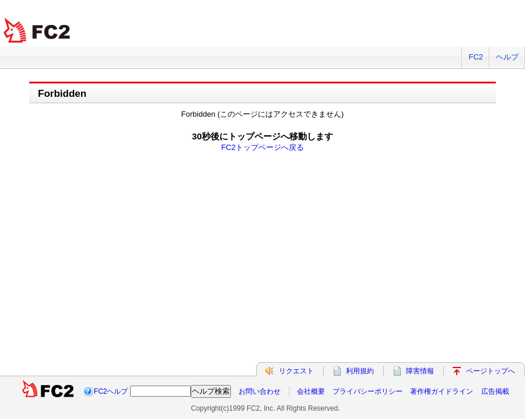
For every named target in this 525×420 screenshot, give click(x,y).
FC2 (476, 57)
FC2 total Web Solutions (38, 31)
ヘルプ (507, 57)
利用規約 (360, 371)
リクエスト (296, 371)
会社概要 (311, 391)
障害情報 (420, 371)
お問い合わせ (260, 391)
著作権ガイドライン (442, 391)
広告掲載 (495, 391)
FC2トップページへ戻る (262, 147)
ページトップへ (491, 371)
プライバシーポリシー (367, 391)
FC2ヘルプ (111, 391)
